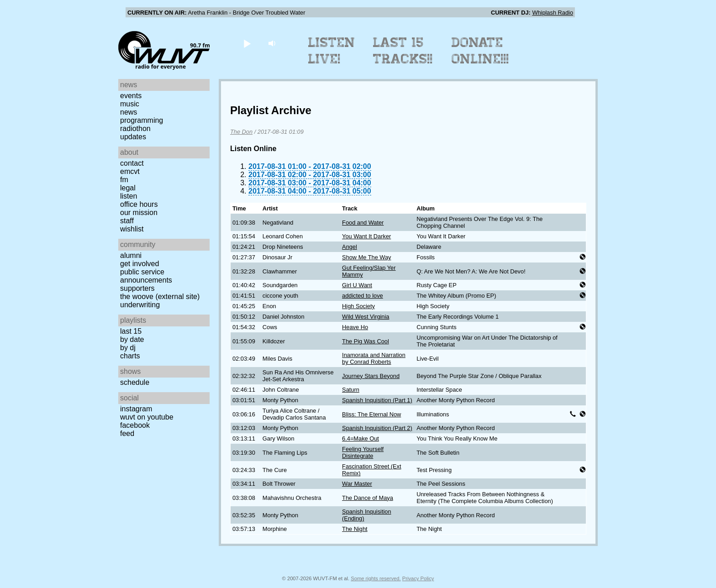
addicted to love (363, 296)
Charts (130, 356)
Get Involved (140, 264)
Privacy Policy (418, 578)
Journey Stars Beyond (371, 376)
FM (124, 180)
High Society (358, 306)
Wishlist (132, 229)
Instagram (136, 409)
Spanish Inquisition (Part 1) (377, 400)
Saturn (351, 390)
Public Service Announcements (146, 276)
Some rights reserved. (376, 578)
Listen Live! (332, 51)
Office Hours (139, 204)
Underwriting (140, 305)
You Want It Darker (366, 236)
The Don (241, 132)
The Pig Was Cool (366, 341)
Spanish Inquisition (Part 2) (377, 428)
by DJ (128, 348)
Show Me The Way (366, 257)
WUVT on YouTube (147, 417)
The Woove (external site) (160, 297)
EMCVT (130, 171)
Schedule (135, 382)
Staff (127, 221)
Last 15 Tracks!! (403, 51)
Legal (128, 188)
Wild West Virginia (366, 317)
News (129, 112)
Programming (142, 120)
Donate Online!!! (480, 51)
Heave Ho (355, 327)
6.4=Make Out (361, 438)
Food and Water (363, 223)
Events (131, 96)
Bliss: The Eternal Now (371, 414)
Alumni (131, 255)
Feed (127, 433)
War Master (357, 484)
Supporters (137, 288)
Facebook (135, 425)
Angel (350, 247)
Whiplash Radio (553, 13)
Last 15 (131, 331)
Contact (132, 163)
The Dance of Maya (368, 498)
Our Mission (139, 213)
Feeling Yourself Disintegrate (363, 452)
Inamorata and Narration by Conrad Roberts (374, 358)
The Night (355, 529)
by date (132, 339)
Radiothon (135, 129)
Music (130, 104)
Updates (133, 137)
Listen (129, 196)
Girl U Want (357, 285)
